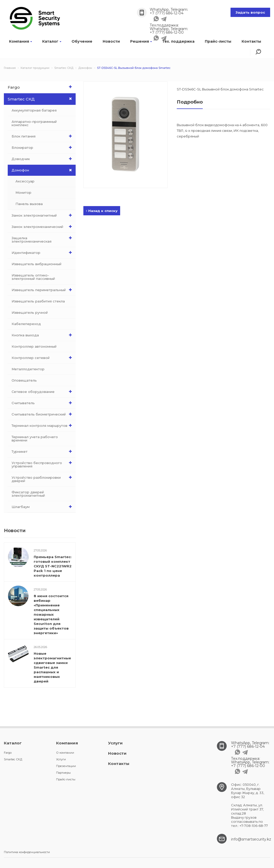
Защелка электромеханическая (43, 238)
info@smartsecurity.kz (251, 839)
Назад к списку (102, 211)
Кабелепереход (26, 324)
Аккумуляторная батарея (34, 110)
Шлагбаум (43, 507)
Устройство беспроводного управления (43, 463)
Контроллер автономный (34, 346)
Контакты (251, 41)
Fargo (41, 87)
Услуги (61, 759)
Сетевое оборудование (43, 392)
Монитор (23, 192)
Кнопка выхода (43, 335)
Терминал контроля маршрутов (43, 426)
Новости (111, 41)
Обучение (82, 41)
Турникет (43, 451)
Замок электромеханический (43, 227)
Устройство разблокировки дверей (43, 478)
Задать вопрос (250, 12)
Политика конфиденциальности (27, 852)
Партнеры (63, 773)
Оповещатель (24, 380)
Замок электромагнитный (43, 215)
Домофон (44, 170)
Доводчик (43, 159)
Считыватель (43, 403)
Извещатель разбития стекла (38, 301)
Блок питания (43, 136)
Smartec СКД (42, 99)
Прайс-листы (218, 41)
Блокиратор (43, 147)
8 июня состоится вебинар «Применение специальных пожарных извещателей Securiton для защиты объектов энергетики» (51, 614)
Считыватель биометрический (43, 414)
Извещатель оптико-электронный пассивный (33, 277)
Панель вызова (29, 204)
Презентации (66, 766)
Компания (20, 41)
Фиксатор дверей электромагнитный (28, 494)
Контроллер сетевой (43, 358)
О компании (65, 753)
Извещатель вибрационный (37, 264)
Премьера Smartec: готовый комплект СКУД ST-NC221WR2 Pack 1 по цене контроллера (53, 566)
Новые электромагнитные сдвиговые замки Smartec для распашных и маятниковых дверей (52, 667)
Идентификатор (43, 253)
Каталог (52, 41)
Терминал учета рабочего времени (35, 438)
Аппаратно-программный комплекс (34, 123)
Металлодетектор (28, 369)
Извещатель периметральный (43, 290)
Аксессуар (25, 181)
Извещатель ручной (30, 312)
